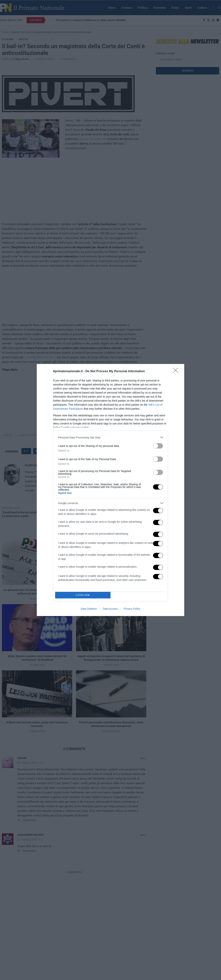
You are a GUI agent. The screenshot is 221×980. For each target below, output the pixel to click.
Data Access (110, 609)
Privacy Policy (132, 609)
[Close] (177, 371)
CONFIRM (83, 595)
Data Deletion (89, 609)
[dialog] (110, 490)
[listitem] (110, 437)
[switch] (158, 446)
